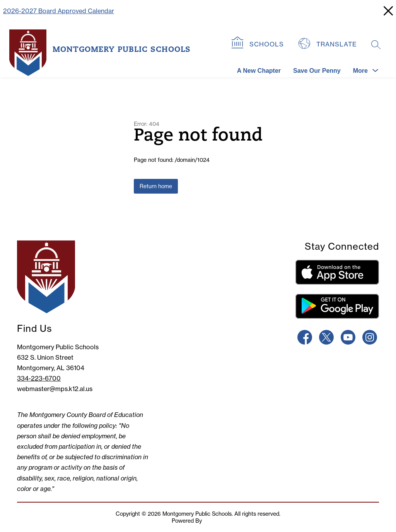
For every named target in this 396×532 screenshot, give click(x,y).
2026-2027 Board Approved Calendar (59, 11)
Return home (156, 186)
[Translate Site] (329, 45)
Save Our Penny (317, 71)
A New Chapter (259, 71)
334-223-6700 (39, 378)
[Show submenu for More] (360, 71)
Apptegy (214, 521)
